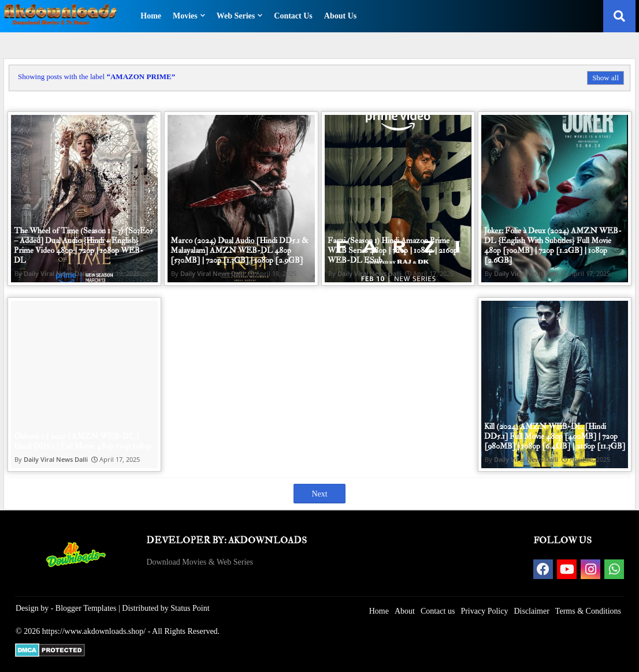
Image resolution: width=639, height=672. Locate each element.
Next (319, 494)
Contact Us (293, 16)
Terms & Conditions (588, 611)
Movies (185, 16)
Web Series (236, 16)
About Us (340, 16)
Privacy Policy (484, 611)
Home (151, 16)
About (405, 611)
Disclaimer (531, 611)
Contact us (438, 611)
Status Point (190, 608)
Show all (605, 78)
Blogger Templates (86, 608)
